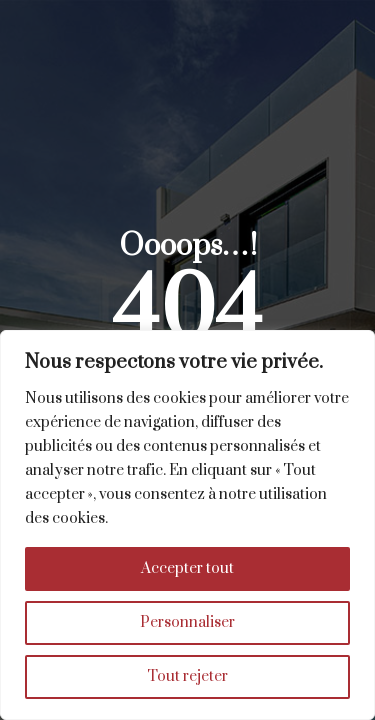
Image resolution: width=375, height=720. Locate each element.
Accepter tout (187, 568)
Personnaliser (187, 622)
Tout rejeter (187, 676)
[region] (187, 525)
